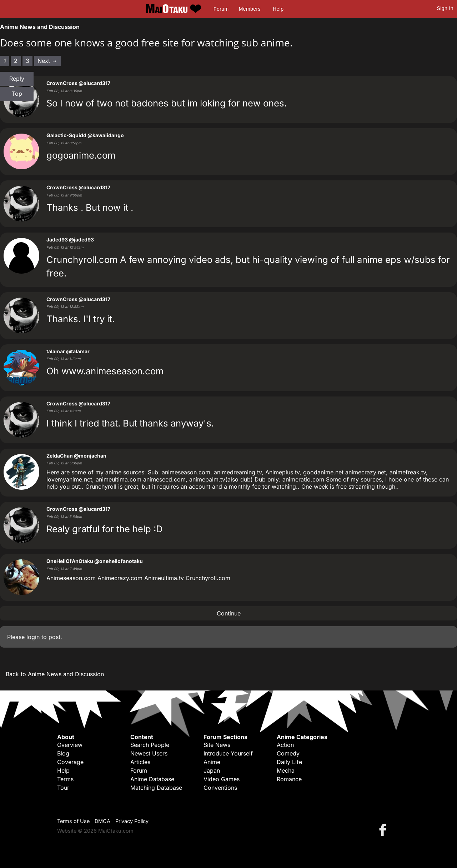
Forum (221, 9)
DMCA (102, 821)
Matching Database (156, 788)
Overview (70, 745)
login (33, 637)
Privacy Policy (132, 821)
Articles (140, 762)
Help (278, 9)
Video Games (222, 779)
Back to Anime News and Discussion (55, 674)
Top (17, 94)
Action (285, 745)
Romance (289, 779)
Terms (65, 779)
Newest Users (149, 753)
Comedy (288, 753)
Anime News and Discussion (40, 27)
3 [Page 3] (27, 61)
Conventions (220, 788)
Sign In (445, 8)
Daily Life (289, 762)
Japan (212, 770)
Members (250, 9)
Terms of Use (73, 821)
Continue (229, 613)
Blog (63, 753)
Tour (63, 788)
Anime (212, 762)
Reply (17, 79)
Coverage (70, 762)
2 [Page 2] (16, 61)
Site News (217, 745)
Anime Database (152, 779)
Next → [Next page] (47, 61)
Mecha (286, 770)
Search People (150, 745)
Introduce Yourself (228, 753)
